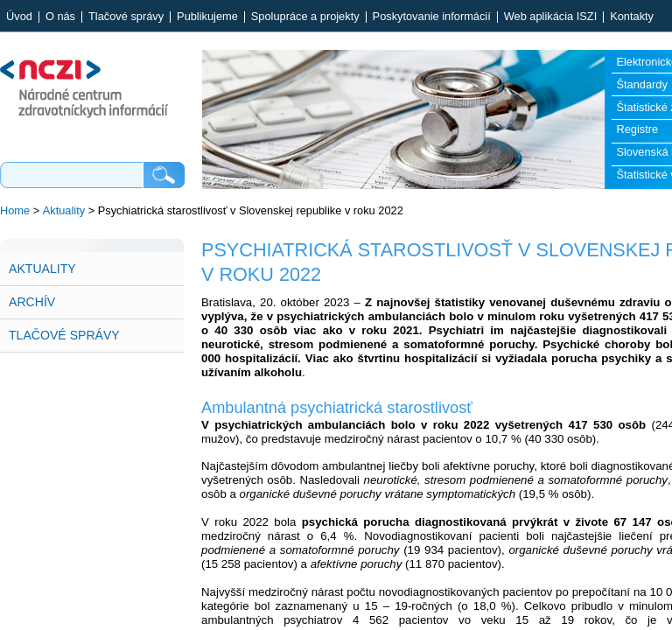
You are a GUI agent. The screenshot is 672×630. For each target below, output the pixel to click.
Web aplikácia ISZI (550, 17)
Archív (32, 302)
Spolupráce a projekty (305, 17)
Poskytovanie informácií (432, 17)
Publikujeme (207, 17)
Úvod (19, 17)
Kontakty (632, 17)
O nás (60, 17)
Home (15, 210)
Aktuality (64, 210)
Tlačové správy (126, 17)
